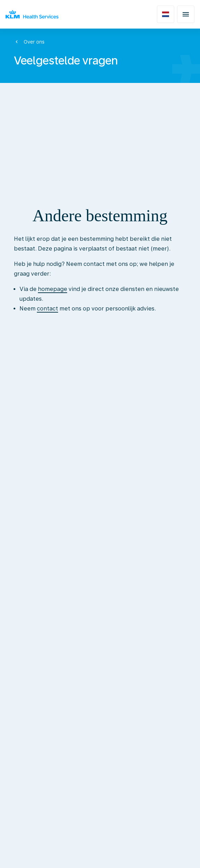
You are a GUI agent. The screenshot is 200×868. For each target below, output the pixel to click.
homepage (53, 289)
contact (47, 309)
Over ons (34, 42)
